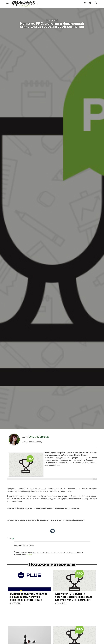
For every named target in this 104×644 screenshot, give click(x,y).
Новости (16, 603)
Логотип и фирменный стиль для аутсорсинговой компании (55, 520)
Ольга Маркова (39, 437)
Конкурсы (61, 603)
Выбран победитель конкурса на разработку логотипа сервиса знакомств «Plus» (29, 597)
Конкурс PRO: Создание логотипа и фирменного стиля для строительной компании (74, 597)
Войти (30, 554)
